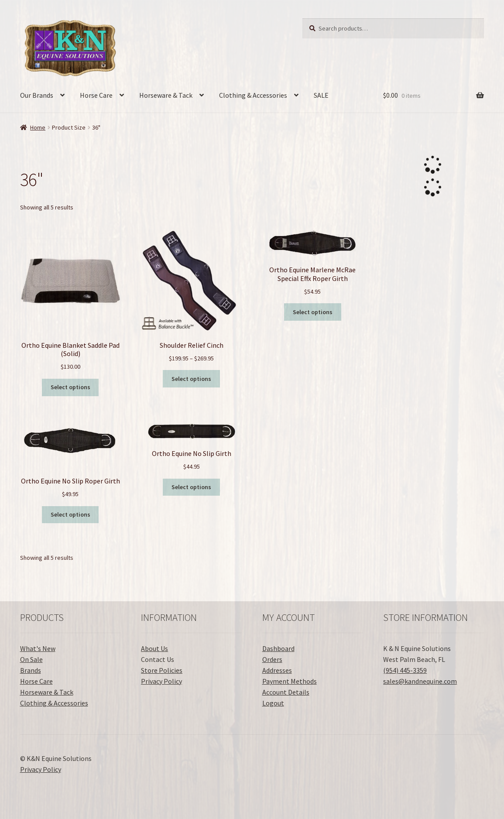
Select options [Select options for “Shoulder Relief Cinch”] (191, 379)
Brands (31, 670)
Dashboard (278, 648)
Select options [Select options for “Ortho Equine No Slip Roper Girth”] (70, 514)
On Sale (31, 659)
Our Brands (37, 95)
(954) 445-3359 (405, 670)
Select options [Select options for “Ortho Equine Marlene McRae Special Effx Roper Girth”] (313, 312)
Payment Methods (290, 681)
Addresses (277, 670)
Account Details (286, 692)
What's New (38, 648)
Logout (273, 703)
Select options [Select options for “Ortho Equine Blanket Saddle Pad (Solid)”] (70, 387)
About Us (154, 648)
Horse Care (96, 95)
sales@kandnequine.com (420, 681)
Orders (272, 659)
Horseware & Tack (166, 95)
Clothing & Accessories (253, 95)
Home (38, 127)
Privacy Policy (161, 681)
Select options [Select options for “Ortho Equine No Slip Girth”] (191, 487)
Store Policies (162, 670)
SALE (321, 95)
